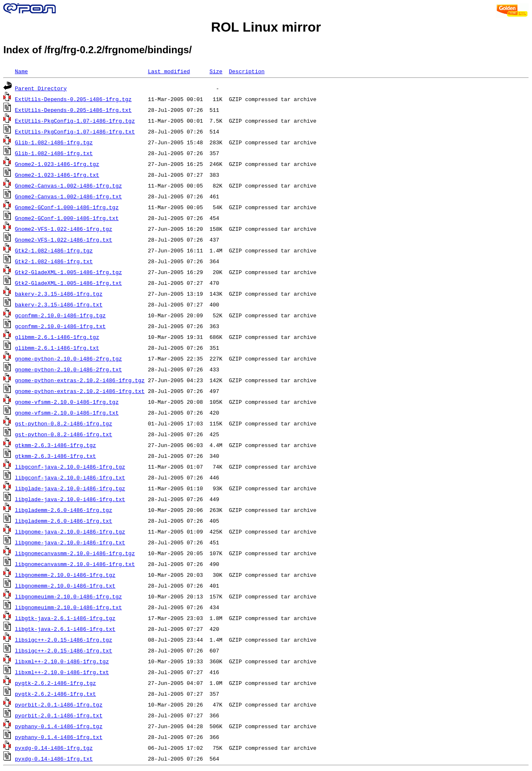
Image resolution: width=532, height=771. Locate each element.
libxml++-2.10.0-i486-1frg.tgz (62, 661)
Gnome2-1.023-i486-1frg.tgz (57, 164)
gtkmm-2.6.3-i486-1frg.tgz (55, 445)
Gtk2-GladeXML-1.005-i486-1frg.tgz (68, 272)
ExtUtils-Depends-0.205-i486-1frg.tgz (73, 99)
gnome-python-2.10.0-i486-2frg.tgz (68, 358)
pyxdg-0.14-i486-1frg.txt (54, 759)
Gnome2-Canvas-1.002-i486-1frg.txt (68, 196)
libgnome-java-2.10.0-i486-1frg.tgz (70, 531)
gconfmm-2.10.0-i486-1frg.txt (60, 326)
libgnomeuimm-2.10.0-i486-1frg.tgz (68, 596)
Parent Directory (41, 88)
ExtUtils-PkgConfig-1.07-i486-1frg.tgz (75, 121)
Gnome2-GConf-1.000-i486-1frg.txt (67, 218)
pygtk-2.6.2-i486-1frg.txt (55, 694)
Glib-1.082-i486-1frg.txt (54, 153)
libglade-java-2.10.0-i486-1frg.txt (70, 499)
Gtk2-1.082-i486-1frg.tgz (54, 250)
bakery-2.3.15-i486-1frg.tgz (59, 294)
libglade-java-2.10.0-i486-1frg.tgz (70, 488)
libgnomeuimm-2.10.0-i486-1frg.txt (68, 607)
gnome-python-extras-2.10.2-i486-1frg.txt (80, 391)
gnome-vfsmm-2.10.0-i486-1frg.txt (67, 413)
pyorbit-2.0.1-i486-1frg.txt (59, 715)
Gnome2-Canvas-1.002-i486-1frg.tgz (68, 185)
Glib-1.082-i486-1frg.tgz (54, 142)
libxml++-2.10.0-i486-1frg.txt (62, 672)
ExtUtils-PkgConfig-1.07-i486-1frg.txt (75, 131)
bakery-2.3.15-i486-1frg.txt (59, 304)
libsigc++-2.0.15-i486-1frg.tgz (64, 640)
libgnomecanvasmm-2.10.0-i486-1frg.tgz (75, 553)
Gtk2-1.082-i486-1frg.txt (54, 261)
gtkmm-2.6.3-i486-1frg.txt (55, 456)
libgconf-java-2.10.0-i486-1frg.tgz (70, 467)
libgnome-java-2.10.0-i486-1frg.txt (70, 542)
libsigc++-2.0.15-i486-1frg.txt (64, 650)
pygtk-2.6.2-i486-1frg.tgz (55, 683)
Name (21, 71)
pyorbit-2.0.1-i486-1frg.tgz (59, 704)
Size (216, 71)
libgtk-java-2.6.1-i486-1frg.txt (65, 629)
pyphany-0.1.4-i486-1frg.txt (59, 737)
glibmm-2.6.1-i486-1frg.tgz (57, 337)
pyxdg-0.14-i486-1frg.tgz (54, 748)
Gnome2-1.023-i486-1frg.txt (57, 175)
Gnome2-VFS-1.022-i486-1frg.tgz (64, 229)
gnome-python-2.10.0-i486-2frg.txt (68, 369)
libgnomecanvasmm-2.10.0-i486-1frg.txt (75, 564)
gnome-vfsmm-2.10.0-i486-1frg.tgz (67, 402)
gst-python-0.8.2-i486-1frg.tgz (64, 423)
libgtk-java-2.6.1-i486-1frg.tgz (65, 618)
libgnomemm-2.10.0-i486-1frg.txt (65, 586)
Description (247, 71)
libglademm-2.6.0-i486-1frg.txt (64, 521)
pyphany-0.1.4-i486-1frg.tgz (59, 726)
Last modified (169, 71)
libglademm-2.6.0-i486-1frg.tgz (64, 510)
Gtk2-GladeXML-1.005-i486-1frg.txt (68, 283)
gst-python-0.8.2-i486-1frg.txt (64, 434)
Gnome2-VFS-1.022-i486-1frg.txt (64, 240)
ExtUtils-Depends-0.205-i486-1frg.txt (73, 110)
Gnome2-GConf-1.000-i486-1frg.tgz (67, 207)
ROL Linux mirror (266, 27)
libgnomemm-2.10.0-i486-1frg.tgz (65, 575)
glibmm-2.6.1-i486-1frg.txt (57, 348)
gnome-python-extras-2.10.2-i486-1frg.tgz (80, 380)
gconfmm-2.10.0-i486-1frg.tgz (60, 315)
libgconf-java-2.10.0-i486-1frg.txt (70, 477)
